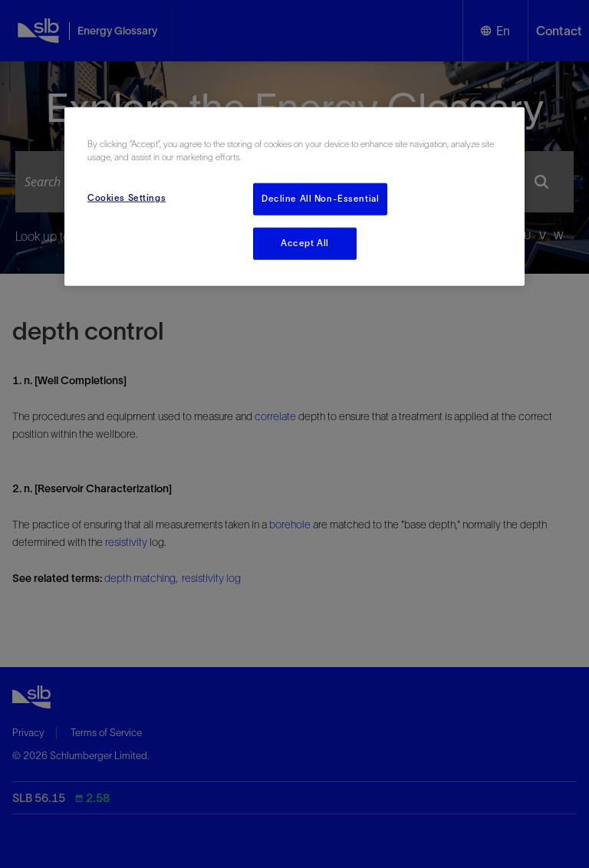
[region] (294, 197)
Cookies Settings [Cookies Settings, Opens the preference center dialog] (127, 198)
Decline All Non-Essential (320, 199)
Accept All (305, 243)
